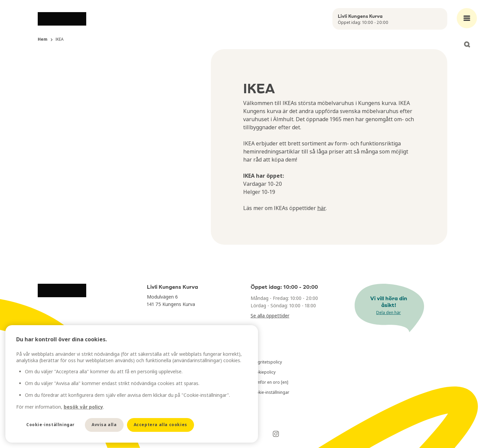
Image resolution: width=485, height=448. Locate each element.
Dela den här (389, 313)
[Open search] (467, 44)
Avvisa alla (104, 425)
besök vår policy (83, 407)
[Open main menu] (467, 18)
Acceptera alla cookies (160, 425)
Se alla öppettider (270, 316)
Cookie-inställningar (270, 392)
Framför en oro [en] (269, 382)
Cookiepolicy (263, 372)
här (321, 208)
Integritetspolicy (266, 362)
